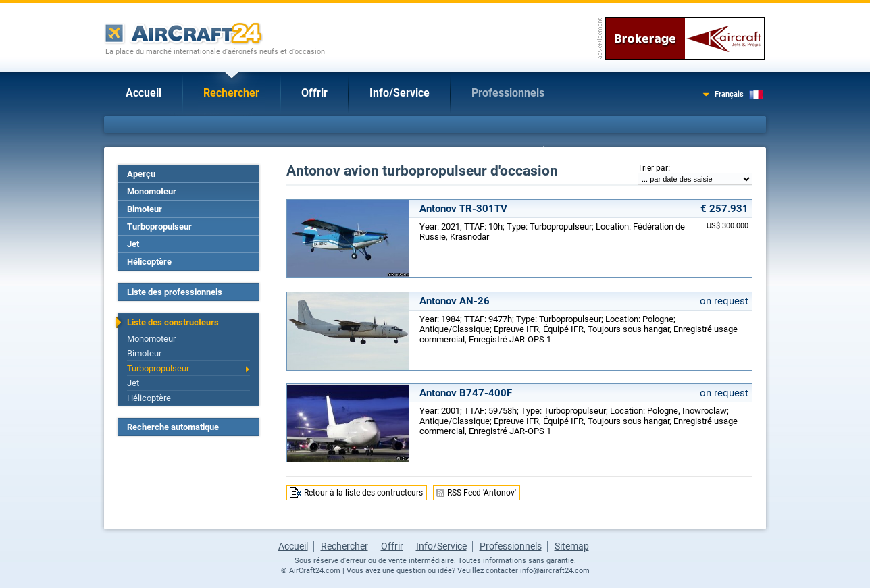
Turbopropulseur (159, 226)
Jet (133, 244)
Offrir (314, 93)
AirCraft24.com (315, 571)
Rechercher (231, 93)
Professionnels (508, 93)
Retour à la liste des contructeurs (363, 493)
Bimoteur (145, 209)
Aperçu (141, 174)
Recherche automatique (173, 427)
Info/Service (400, 93)
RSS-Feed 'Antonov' (482, 493)
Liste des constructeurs (173, 322)
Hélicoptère (149, 262)
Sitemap (572, 546)
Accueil (144, 93)
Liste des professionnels (175, 292)
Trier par (653, 168)
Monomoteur (152, 191)
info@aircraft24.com (555, 571)
